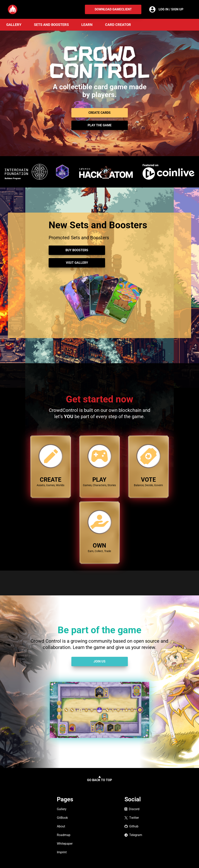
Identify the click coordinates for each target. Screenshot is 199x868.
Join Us (99, 661)
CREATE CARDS (99, 113)
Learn (87, 25)
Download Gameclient (113, 9)
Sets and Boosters (51, 25)
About (61, 826)
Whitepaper (65, 844)
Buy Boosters (77, 250)
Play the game (100, 125)
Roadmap (64, 835)
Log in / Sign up (171, 9)
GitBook (62, 818)
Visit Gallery (77, 263)
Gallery (14, 25)
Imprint (62, 852)
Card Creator (118, 25)
